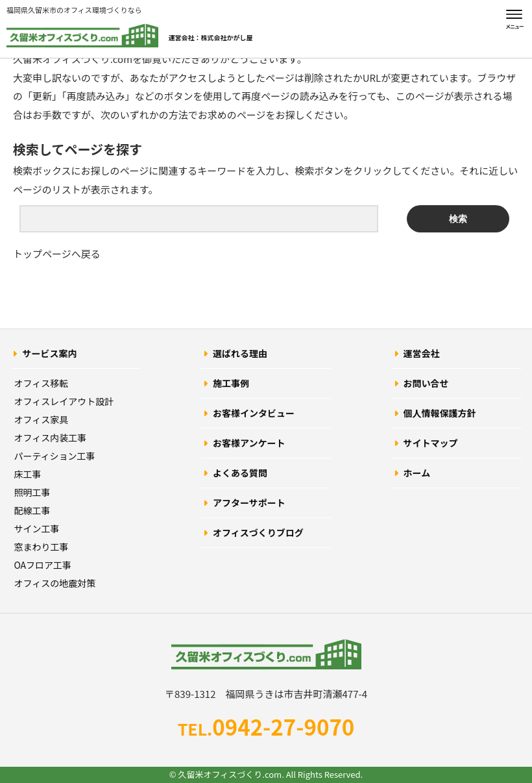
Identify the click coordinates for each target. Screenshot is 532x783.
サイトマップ (431, 443)
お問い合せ (426, 383)
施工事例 (231, 383)
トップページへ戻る (57, 254)
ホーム (417, 473)
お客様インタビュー (254, 413)
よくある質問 (240, 473)
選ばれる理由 (240, 353)
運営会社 (422, 353)
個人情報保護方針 (440, 413)
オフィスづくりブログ (258, 532)
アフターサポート (249, 503)
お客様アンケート (249, 443)
